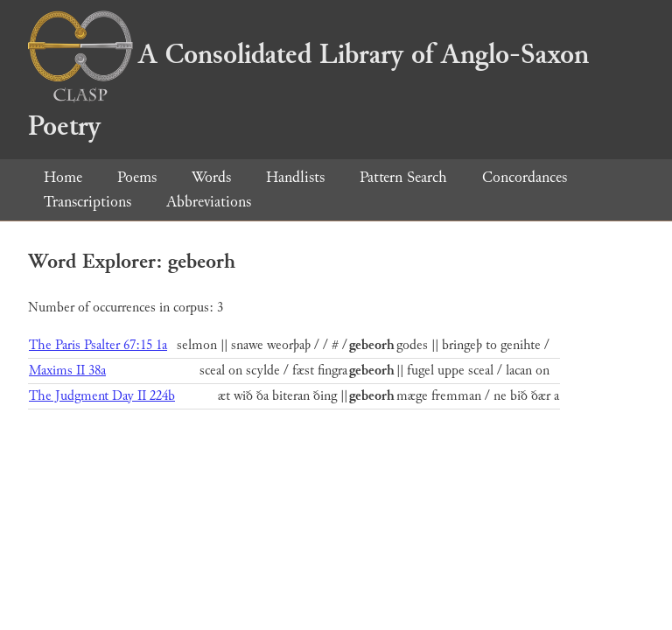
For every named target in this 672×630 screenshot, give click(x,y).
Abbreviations (209, 202)
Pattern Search (403, 177)
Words (211, 177)
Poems (137, 177)
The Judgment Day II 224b (102, 396)
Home (63, 177)
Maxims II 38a (67, 371)
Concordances (525, 177)
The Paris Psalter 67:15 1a (98, 345)
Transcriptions (87, 202)
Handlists (295, 177)
